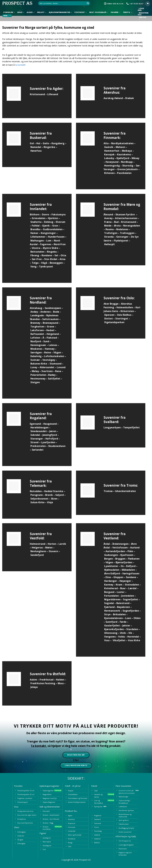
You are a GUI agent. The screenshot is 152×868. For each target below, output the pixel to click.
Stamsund (56, 364)
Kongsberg (58, 143)
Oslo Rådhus (124, 315)
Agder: (58, 89)
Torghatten (37, 327)
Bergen (109, 559)
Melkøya (127, 151)
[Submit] (88, 3)
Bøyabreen (123, 607)
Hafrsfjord (52, 439)
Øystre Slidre (51, 248)
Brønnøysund (50, 323)
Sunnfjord (111, 622)
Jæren (53, 431)
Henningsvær (38, 345)
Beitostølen (37, 252)
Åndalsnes (122, 229)
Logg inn (141, 9)
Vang (33, 267)
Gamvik (109, 147)
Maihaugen (37, 241)
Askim (33, 680)
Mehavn (120, 147)
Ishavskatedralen (125, 491)
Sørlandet (38, 450)
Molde (108, 226)
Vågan (57, 352)
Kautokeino (124, 154)
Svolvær (35, 360)
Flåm (130, 551)
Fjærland (109, 607)
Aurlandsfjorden (115, 551)
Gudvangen (111, 555)
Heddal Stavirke (54, 491)
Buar (123, 588)
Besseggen (56, 263)
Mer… (7, 16)
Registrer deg (143, 14)
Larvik (62, 544)
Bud (116, 222)
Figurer (116, 12)
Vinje (50, 502)
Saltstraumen (50, 319)
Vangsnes (110, 637)
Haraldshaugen (39, 427)
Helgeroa (37, 548)
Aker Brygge (111, 304)
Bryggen (120, 559)
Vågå (44, 263)
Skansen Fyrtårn (125, 214)
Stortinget (122, 319)
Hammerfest (112, 151)
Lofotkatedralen (54, 356)
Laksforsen (37, 330)
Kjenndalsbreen (113, 618)
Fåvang (35, 255)
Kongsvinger (48, 233)
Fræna (108, 222)
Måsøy (135, 158)
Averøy (108, 218)
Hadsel (50, 330)
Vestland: (111, 538)
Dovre (45, 214)
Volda (121, 637)
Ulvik (123, 633)
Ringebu (52, 252)
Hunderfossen (56, 237)
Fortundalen (111, 596)
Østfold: (59, 674)
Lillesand (53, 94)
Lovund (61, 367)
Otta (63, 255)
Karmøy (109, 585)
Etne (108, 577)
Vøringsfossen (131, 573)
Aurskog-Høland (113, 98)
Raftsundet (37, 334)
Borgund (109, 592)
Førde (123, 622)
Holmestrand (38, 544)
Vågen (109, 562)
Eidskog (49, 222)
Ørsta (117, 226)
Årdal (107, 544)
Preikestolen (38, 446)
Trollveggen (127, 233)
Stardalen (132, 629)
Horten (52, 544)
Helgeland (53, 334)
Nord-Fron (60, 244)
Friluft (42, 12)
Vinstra (36, 248)
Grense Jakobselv (128, 169)
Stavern (53, 551)
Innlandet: (38, 209)
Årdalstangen (120, 544)
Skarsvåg (128, 166)
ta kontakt (20, 65)
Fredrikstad (47, 680)
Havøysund (112, 162)
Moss (61, 683)
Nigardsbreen (112, 599)
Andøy (34, 312)
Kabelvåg (36, 356)
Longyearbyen (112, 427)
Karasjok (109, 154)
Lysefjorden (48, 442)
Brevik (49, 495)
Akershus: (112, 92)
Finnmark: (112, 138)
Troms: (132, 485)
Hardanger (111, 581)
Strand (34, 442)
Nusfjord (36, 341)
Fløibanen (134, 559)
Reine (48, 352)
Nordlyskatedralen (122, 143)
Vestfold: (37, 538)
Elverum (61, 222)
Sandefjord (37, 555)
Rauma (110, 229)
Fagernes (46, 244)
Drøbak (130, 98)
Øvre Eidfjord (112, 573)
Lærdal (132, 588)
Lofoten (35, 338)
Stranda (109, 237)
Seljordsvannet (39, 499)
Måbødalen (128, 570)
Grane (51, 327)
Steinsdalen (132, 585)
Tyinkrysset (46, 267)
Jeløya (34, 687)
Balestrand (123, 603)
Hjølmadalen (112, 570)
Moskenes (36, 349)
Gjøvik (46, 226)
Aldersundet (47, 367)
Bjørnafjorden (124, 562)
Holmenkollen (125, 307)
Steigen (35, 382)
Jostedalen (128, 596)
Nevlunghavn (38, 551)
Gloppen (118, 577)
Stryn (107, 614)
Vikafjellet (119, 640)
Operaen (109, 315)
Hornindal (133, 637)
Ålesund (108, 214)
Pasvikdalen (124, 173)
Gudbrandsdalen (53, 229)
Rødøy (52, 375)
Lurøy (34, 367)
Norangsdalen (132, 226)
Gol (32, 143)
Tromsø (108, 491)
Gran (55, 226)
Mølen (49, 548)
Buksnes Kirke (39, 364)
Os (122, 566)
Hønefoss (36, 151)
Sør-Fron (37, 259)
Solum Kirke (37, 502)
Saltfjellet (54, 379)
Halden (60, 680)
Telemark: (38, 486)
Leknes (53, 345)
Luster (121, 592)
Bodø (56, 312)
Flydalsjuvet (121, 241)
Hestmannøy (38, 379)
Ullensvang (111, 633)
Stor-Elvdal (51, 259)
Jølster (126, 626)
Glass (31, 12)
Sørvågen (36, 352)
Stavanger (37, 439)
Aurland (135, 548)
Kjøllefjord (123, 158)
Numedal (36, 147)
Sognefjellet (131, 599)
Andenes (45, 312)
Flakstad (52, 338)
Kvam (119, 585)
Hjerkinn (53, 218)
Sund (46, 341)
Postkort (81, 12)
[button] (148, 4)
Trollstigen (111, 233)
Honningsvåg (112, 166)
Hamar (34, 233)
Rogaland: (38, 418)
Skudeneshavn (57, 446)
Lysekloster (111, 566)
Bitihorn (35, 214)
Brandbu (35, 229)
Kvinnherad (111, 588)
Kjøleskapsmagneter (60, 12)
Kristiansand (37, 94)
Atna (63, 259)
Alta (106, 143)
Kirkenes (109, 173)
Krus (21, 12)
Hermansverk (112, 611)
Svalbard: (111, 422)
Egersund (35, 424)
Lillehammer (38, 237)
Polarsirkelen (38, 375)
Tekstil (128, 12)
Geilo (46, 143)
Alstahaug (36, 308)
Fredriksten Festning (43, 683)
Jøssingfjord (50, 435)
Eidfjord (131, 566)
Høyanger (125, 581)
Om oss (142, 19)
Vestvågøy (49, 360)
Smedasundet (39, 431)
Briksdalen (119, 614)
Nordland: (38, 302)
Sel (56, 255)
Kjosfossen (127, 555)
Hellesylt (109, 244)
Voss (107, 640)
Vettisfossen (120, 548)
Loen (128, 618)
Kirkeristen (127, 311)
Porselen (9, 12)
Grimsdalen (39, 218)
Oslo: (131, 298)
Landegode (37, 315)
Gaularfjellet (112, 626)
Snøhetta (36, 222)
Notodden (36, 491)
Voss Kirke (134, 640)
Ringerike (49, 147)
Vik (130, 633)
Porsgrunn (37, 495)
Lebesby (109, 158)
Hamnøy (50, 349)
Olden (137, 618)
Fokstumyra (59, 214)
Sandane (131, 577)
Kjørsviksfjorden (114, 629)
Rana (58, 371)
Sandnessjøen (53, 308)
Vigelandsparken (114, 322)
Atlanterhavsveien (126, 218)
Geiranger (122, 237)
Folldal (36, 226)
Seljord (60, 495)
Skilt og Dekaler (99, 12)
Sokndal (35, 435)
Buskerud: (38, 138)
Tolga (35, 263)
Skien (54, 499)
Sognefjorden (131, 611)
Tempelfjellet (131, 427)
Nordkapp (127, 162)
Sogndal (109, 603)
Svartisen (47, 371)
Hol (38, 143)
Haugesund (50, 424)
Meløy (35, 371)
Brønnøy (35, 323)
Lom (49, 241)
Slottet (109, 319)
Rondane (47, 255)
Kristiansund (129, 222)
